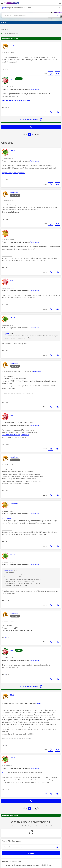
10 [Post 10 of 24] (5, 542)
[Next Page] (37, 135)
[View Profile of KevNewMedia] (37, 372)
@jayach (7, 334)
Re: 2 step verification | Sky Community (16, 435)
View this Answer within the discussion (16, 100)
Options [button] (3, 29)
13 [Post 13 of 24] (5, 108)
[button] (59, 44)
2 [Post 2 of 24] (5, 180)
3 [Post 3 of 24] (5, 219)
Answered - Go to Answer (31, 38)
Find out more (34, 89)
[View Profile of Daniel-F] (39, 703)
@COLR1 (5, 773)
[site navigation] (2, 3)
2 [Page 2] (33, 134)
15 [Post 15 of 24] (5, 789)
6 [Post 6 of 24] (5, 351)
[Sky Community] (12, 3)
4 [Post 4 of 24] (5, 268)
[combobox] (28, 15)
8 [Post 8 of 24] (5, 444)
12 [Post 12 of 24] (5, 638)
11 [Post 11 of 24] (5, 601)
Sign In (60, 3)
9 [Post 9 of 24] (5, 491)
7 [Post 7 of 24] (5, 403)
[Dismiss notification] (60, 8)
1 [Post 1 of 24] (5, 69)
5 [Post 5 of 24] (5, 305)
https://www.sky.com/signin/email (14, 173)
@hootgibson (7, 518)
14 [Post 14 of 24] (5, 745)
